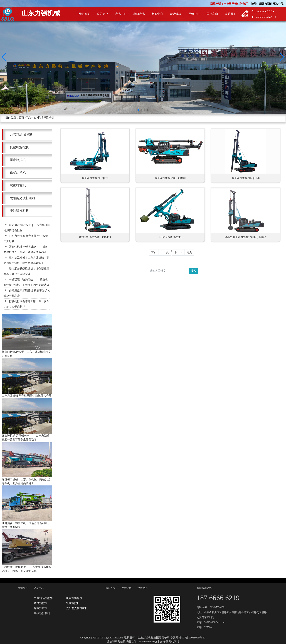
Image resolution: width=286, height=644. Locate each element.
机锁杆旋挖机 (46, 118)
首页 (21, 118)
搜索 (193, 271)
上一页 (165, 252)
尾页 (189, 252)
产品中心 (31, 118)
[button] (4, 57)
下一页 (178, 252)
